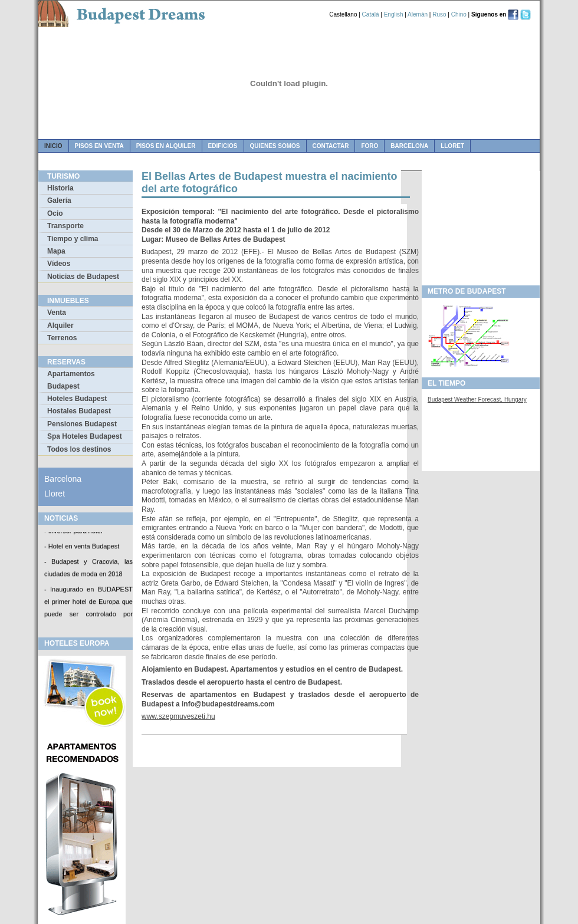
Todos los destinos (79, 449)
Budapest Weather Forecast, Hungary (477, 399)
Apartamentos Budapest (71, 380)
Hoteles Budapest (77, 399)
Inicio (53, 146)
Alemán (418, 14)
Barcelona (409, 146)
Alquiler (60, 325)
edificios (223, 146)
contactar (331, 146)
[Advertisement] (481, 225)
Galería (59, 200)
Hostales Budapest (79, 411)
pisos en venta (99, 146)
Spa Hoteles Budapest (85, 436)
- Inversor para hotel (73, 532)
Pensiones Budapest (82, 424)
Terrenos (62, 338)
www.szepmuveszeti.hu (178, 716)
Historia (60, 188)
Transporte (65, 226)
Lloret (452, 146)
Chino (459, 14)
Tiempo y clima (73, 239)
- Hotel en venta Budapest (82, 547)
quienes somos (275, 146)
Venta (57, 313)
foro (370, 146)
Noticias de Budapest (83, 277)
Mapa (56, 251)
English (394, 14)
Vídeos (59, 264)
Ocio (55, 213)
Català (371, 14)
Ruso (439, 14)
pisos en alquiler (166, 146)
